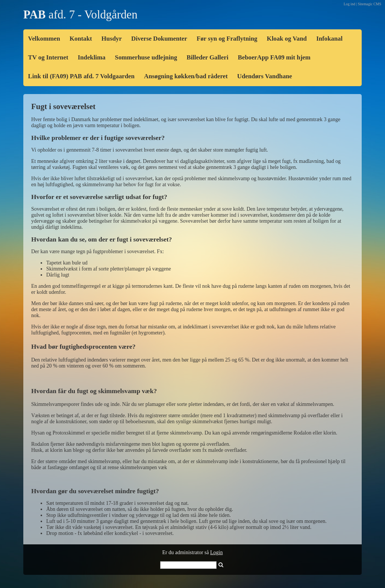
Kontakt (81, 39)
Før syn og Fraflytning (227, 39)
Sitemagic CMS (370, 4)
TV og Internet (48, 57)
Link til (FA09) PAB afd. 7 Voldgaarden (81, 76)
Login (216, 552)
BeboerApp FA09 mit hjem (274, 57)
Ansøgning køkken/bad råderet (186, 76)
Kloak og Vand (287, 39)
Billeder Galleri (207, 57)
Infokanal (329, 39)
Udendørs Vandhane (265, 76)
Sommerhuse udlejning (146, 57)
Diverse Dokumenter (159, 39)
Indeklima (92, 57)
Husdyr (112, 39)
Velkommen (44, 39)
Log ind (349, 4)
